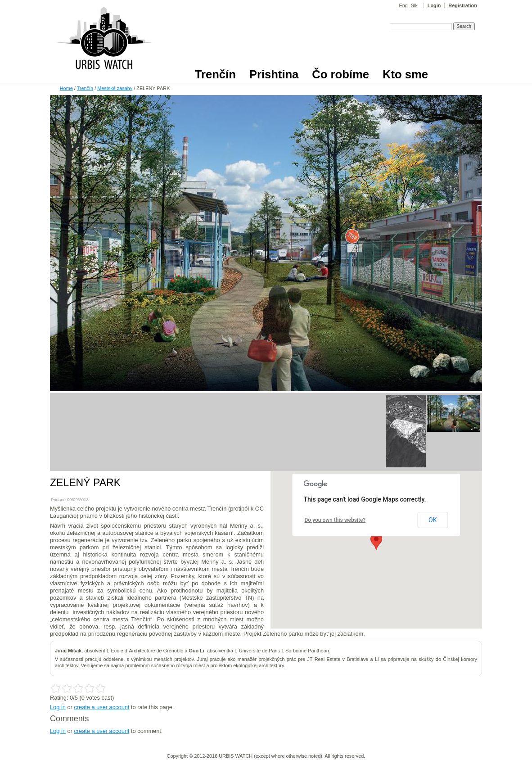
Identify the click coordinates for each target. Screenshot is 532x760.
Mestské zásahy (115, 88)
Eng (403, 5)
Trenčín (85, 88)
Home (66, 88)
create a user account (101, 707)
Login (434, 5)
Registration (462, 5)
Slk (414, 5)
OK (433, 520)
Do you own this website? (335, 520)
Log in (58, 707)
